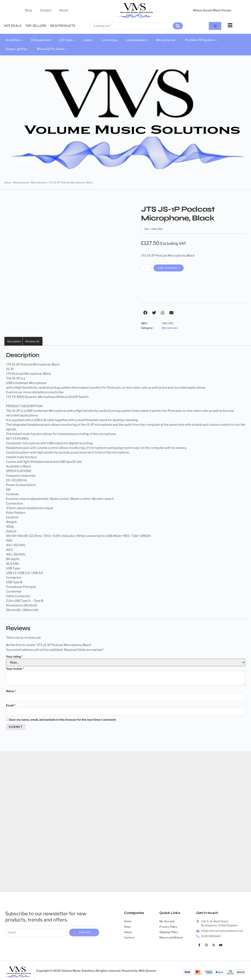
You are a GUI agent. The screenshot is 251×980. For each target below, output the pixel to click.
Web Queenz (147, 972)
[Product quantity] (147, 268)
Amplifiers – (14, 40)
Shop (28, 10)
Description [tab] (14, 342)
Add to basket (171, 268)
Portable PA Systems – (201, 40)
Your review (15, 669)
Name (11, 691)
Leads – (88, 40)
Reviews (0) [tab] (32, 342)
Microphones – (167, 40)
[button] (145, 313)
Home (8, 182)
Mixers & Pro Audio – (52, 49)
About (64, 10)
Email (11, 706)
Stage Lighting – (17, 49)
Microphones (21, 182)
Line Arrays (110, 40)
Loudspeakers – (137, 40)
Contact (46, 10)
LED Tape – (67, 40)
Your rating (14, 657)
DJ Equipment (41, 40)
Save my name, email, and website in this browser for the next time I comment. (63, 721)
